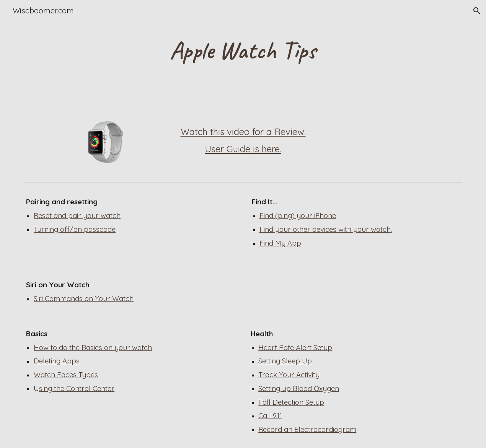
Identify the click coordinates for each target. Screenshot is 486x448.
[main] (243, 51)
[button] (477, 11)
